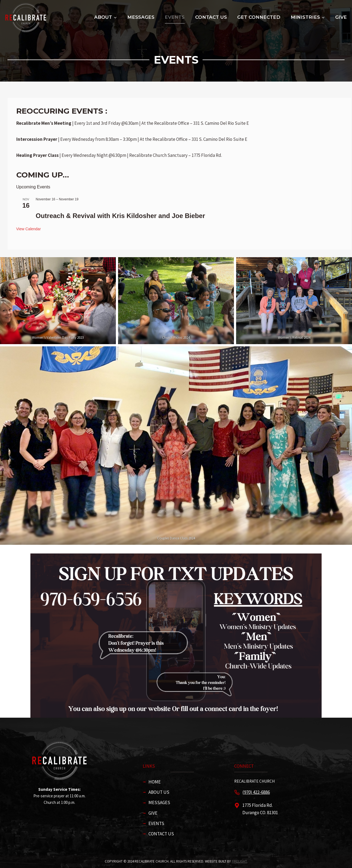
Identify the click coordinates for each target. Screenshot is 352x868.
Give (341, 17)
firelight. (240, 861)
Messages (141, 17)
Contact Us (211, 17)
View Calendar (29, 229)
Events (175, 17)
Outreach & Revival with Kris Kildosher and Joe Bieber (120, 216)
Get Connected (259, 17)
